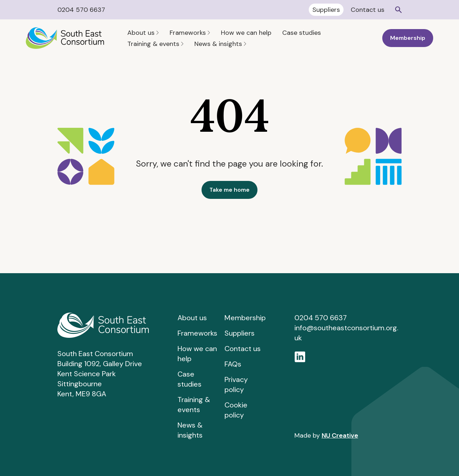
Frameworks (190, 33)
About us (143, 33)
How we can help (246, 33)
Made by (326, 435)
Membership (408, 38)
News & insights (220, 44)
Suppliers (326, 10)
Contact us (368, 10)
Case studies (302, 33)
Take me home (229, 190)
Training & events (155, 44)
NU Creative (340, 435)
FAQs (233, 364)
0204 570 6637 (81, 10)
